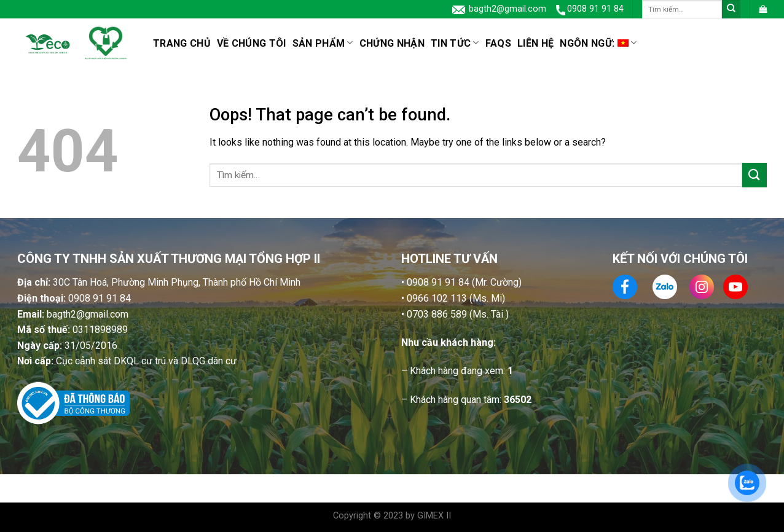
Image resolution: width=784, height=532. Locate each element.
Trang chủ (182, 43)
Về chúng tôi (252, 43)
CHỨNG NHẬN (392, 43)
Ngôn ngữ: (598, 43)
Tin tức (455, 43)
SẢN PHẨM (323, 43)
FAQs (498, 43)
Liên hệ (535, 43)
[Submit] (731, 9)
